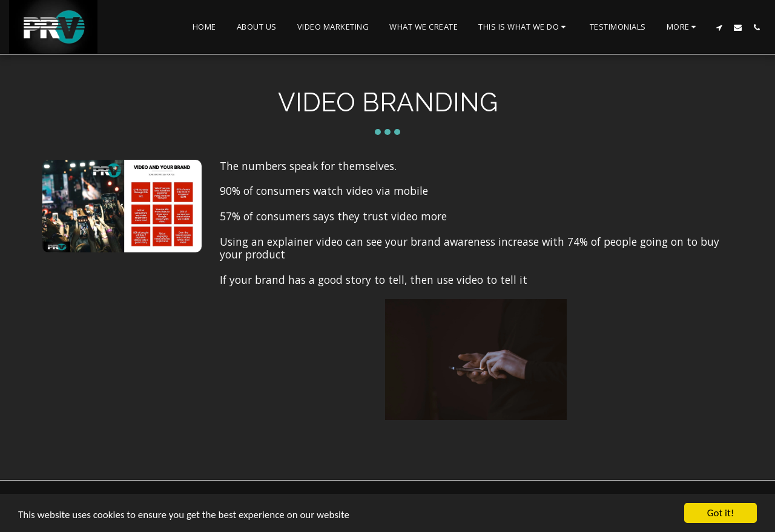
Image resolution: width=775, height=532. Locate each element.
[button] (524, 27)
